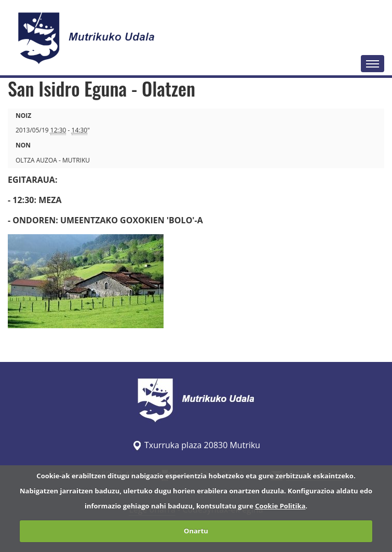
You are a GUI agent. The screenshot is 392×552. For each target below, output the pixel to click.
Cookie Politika (280, 506)
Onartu (196, 531)
